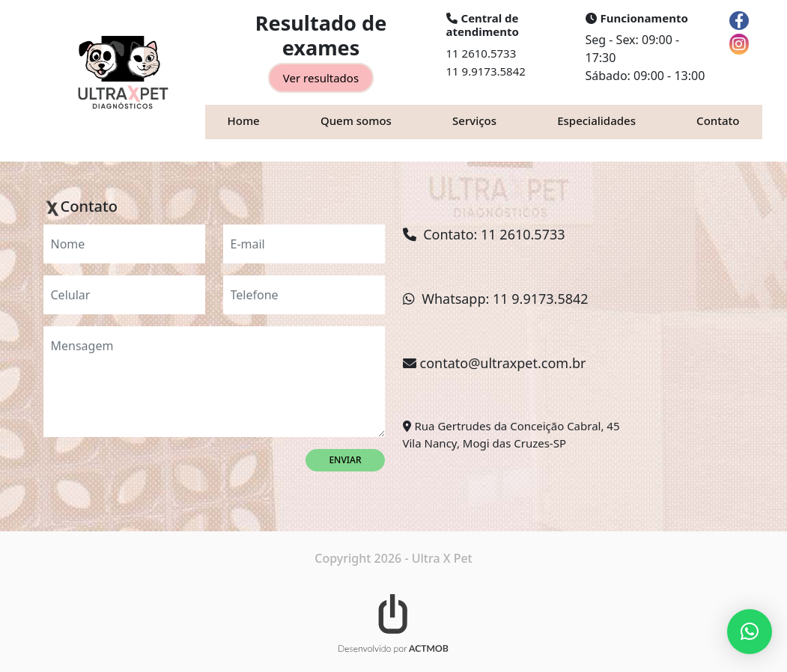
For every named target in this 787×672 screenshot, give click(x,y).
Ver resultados (321, 78)
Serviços (474, 120)
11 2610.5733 (481, 53)
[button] (750, 632)
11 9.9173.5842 (486, 71)
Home (244, 120)
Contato (718, 120)
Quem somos (356, 120)
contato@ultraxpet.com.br (503, 363)
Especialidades (596, 120)
